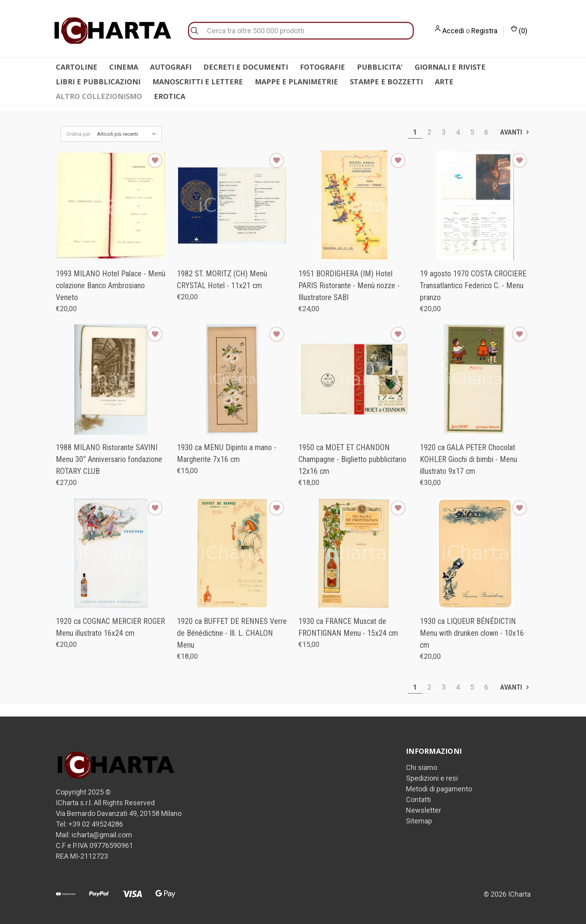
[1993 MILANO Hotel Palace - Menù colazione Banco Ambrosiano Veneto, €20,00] (111, 206)
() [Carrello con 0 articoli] (519, 30)
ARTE (444, 82)
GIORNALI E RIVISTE (450, 67)
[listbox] (128, 134)
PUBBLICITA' (380, 67)
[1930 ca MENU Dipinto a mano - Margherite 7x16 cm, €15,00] (232, 379)
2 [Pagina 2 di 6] (429, 132)
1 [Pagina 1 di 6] (415, 132)
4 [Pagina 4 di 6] (458, 132)
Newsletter (424, 810)
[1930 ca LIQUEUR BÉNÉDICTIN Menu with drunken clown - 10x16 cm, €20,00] (475, 553)
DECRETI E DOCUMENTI (246, 67)
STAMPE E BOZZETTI (386, 82)
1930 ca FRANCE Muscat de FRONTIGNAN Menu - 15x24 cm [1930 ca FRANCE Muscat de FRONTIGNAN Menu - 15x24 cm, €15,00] (348, 627)
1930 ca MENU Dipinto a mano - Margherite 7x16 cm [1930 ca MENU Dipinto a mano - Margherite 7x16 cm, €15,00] (227, 453)
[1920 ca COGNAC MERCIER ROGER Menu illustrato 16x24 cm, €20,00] (111, 553)
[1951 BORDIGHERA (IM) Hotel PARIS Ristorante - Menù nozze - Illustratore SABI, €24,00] (354, 206)
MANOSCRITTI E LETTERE (198, 82)
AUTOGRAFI (171, 67)
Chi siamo (422, 767)
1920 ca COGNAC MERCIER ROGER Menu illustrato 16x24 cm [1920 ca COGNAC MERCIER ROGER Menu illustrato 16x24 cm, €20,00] (110, 627)
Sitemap (419, 821)
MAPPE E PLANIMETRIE (296, 82)
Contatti (418, 799)
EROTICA (170, 96)
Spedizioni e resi (432, 778)
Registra (484, 31)
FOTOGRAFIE (322, 67)
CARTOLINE (77, 67)
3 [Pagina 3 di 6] (444, 132)
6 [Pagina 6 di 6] (486, 132)
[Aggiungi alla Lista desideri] (155, 160)
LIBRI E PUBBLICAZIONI (98, 82)
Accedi (453, 31)
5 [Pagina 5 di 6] (472, 132)
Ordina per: (79, 134)
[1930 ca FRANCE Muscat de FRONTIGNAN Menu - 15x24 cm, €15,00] (354, 553)
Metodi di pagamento (439, 789)
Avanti (515, 132)
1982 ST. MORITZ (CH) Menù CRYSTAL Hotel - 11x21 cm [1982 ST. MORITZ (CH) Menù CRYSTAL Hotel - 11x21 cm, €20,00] (222, 279)
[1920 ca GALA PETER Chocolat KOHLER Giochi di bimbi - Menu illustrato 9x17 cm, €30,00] (475, 379)
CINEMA (124, 67)
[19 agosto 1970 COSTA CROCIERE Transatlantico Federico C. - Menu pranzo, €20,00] (475, 206)
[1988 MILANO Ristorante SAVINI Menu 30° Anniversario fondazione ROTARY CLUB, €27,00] (111, 379)
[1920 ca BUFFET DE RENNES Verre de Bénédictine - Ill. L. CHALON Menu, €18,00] (232, 553)
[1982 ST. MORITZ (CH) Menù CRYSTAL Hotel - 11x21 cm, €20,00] (232, 206)
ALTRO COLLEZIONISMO (99, 96)
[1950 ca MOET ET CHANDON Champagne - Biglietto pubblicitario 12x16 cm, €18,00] (354, 379)
